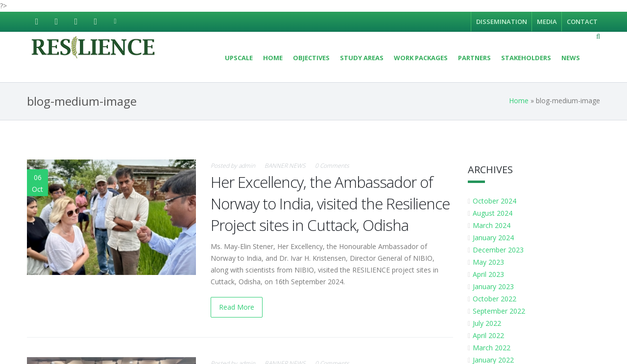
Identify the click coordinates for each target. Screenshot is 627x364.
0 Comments (332, 166)
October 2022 (495, 299)
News (571, 58)
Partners (474, 58)
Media (547, 22)
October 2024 (495, 201)
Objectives (311, 58)
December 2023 (499, 250)
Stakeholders (526, 58)
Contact (582, 22)
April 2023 (489, 274)
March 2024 (493, 225)
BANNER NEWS (285, 166)
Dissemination (502, 22)
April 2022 (489, 335)
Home (273, 58)
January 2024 (494, 238)
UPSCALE (239, 58)
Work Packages (421, 58)
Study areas (362, 58)
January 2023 (494, 286)
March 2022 (493, 348)
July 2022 (488, 323)
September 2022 (500, 311)
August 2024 (494, 213)
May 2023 (489, 262)
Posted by (233, 166)
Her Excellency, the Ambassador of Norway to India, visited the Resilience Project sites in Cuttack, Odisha (330, 204)
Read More (237, 307)
